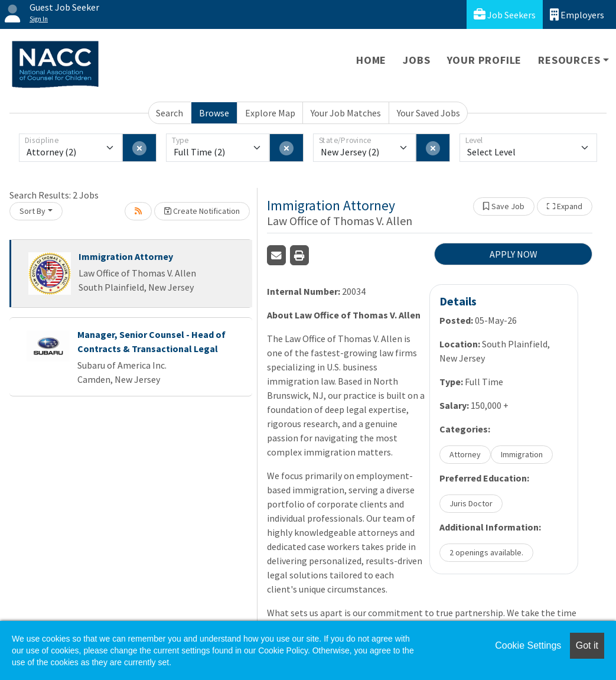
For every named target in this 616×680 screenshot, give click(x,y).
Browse (214, 113)
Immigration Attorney (126, 256)
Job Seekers (505, 14)
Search (170, 113)
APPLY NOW (514, 254)
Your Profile (485, 60)
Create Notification (202, 211)
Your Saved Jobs (428, 113)
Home (371, 60)
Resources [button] (569, 60)
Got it (587, 645)
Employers (577, 14)
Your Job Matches (346, 113)
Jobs (416, 60)
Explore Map (270, 113)
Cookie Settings (528, 645)
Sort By (32, 211)
